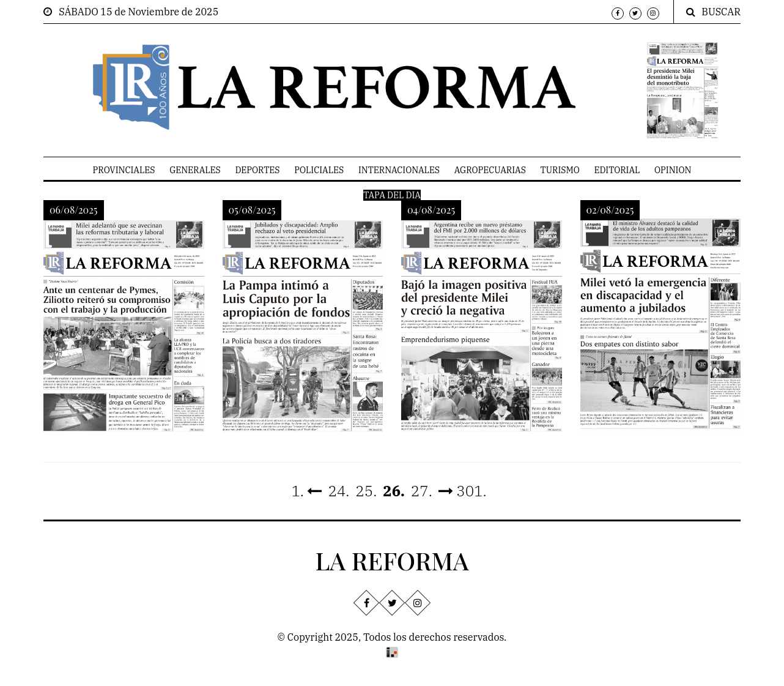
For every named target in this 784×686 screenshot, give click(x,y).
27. (422, 491)
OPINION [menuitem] (673, 170)
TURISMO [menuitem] (560, 170)
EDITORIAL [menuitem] (617, 170)
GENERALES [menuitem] (195, 170)
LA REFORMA (392, 560)
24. (338, 491)
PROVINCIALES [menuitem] (124, 170)
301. (463, 491)
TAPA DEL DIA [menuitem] (392, 195)
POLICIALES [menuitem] (319, 170)
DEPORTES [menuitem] (257, 170)
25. (366, 491)
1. (306, 491)
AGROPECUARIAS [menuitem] (490, 170)
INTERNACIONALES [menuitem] (399, 170)
